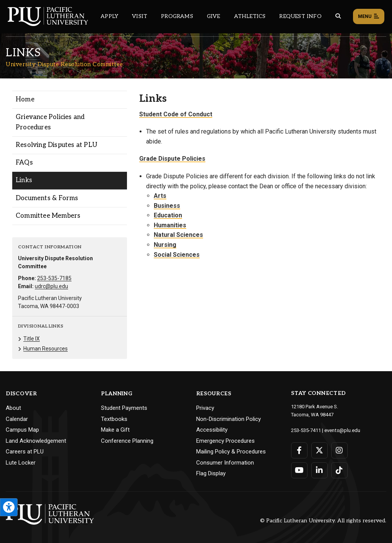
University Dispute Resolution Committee (64, 64)
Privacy (205, 408)
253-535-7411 (306, 430)
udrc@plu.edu (51, 286)
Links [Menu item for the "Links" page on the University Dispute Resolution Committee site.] (24, 180)
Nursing (165, 245)
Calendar (17, 419)
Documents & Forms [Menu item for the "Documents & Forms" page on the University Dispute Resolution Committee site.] (47, 198)
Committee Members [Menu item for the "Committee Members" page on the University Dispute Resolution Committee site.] (48, 216)
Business (167, 206)
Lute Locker (21, 463)
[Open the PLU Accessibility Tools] (9, 507)
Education (168, 215)
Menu (369, 17)
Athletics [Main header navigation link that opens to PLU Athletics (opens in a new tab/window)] (250, 16)
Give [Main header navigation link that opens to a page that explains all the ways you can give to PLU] (214, 16)
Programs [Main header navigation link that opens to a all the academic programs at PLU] (177, 16)
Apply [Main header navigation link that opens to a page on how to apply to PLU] (109, 16)
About (13, 408)
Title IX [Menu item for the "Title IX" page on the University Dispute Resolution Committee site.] (32, 339)
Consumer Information (225, 463)
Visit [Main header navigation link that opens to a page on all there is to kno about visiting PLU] (140, 16)
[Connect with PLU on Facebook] (299, 450)
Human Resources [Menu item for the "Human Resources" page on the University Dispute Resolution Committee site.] (46, 349)
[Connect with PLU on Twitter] (319, 450)
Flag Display (211, 473)
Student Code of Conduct (176, 114)
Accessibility (212, 430)
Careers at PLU (25, 452)
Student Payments (124, 408)
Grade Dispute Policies (172, 159)
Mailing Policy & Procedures (231, 452)
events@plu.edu (342, 430)
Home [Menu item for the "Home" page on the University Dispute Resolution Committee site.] (25, 99)
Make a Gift (115, 430)
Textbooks (114, 419)
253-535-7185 (54, 278)
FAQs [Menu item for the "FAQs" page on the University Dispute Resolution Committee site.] (24, 163)
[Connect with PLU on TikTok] (339, 470)
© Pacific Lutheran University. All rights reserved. (323, 521)
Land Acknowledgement (36, 441)
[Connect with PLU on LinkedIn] (319, 470)
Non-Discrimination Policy (229, 419)
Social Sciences (177, 255)
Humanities (170, 225)
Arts (160, 196)
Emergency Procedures (225, 441)
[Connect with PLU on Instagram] (339, 450)
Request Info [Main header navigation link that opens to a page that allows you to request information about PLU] (300, 16)
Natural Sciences (178, 235)
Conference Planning (127, 441)
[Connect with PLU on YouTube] (299, 470)
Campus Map (22, 430)
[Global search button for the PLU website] (338, 16)
